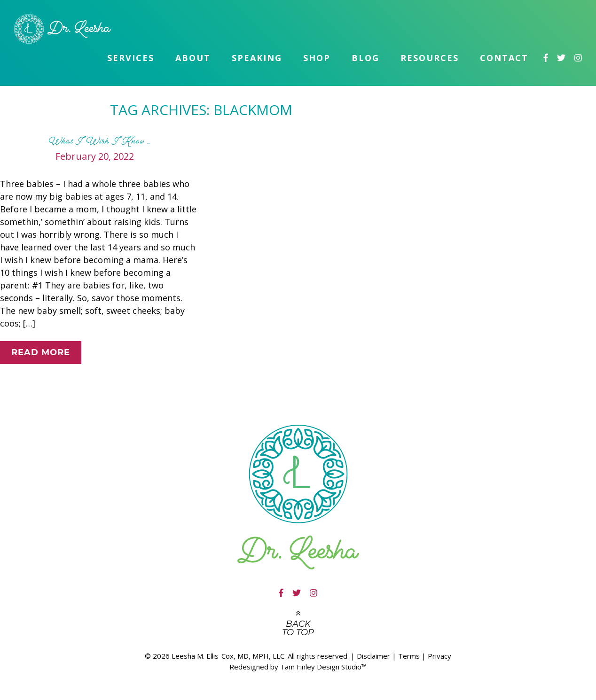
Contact (504, 58)
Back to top (298, 628)
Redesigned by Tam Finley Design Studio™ (298, 667)
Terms (409, 656)
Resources (430, 58)
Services (131, 58)
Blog (365, 58)
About (193, 58)
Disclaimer (373, 656)
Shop (317, 58)
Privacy (439, 656)
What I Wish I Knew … (99, 141)
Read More (41, 352)
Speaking (257, 58)
